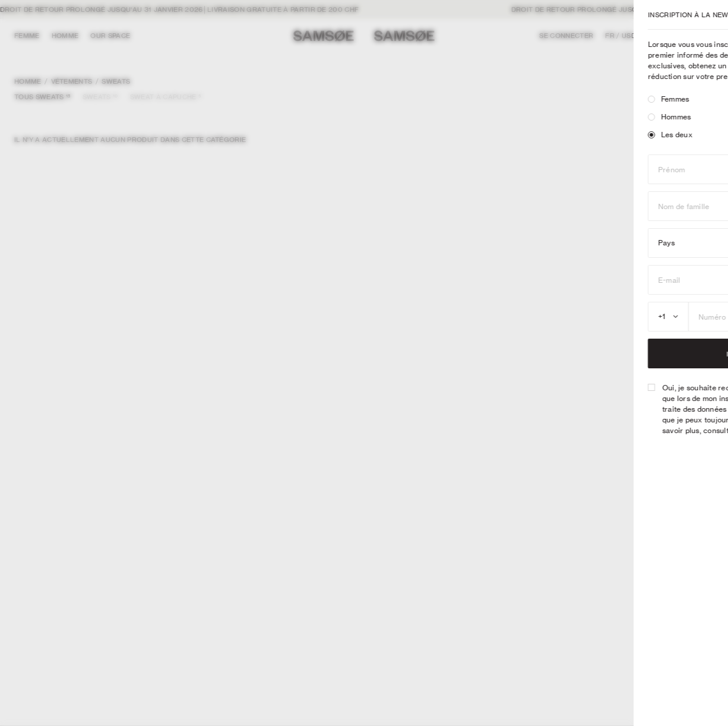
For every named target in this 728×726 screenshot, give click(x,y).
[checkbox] (520, 387)
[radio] (520, 99)
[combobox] (537, 317)
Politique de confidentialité (661, 430)
